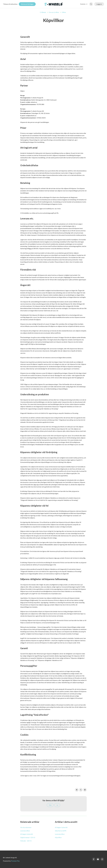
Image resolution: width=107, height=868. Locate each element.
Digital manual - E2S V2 (28, 837)
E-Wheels (43, 12)
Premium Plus (15, 861)
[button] (84, 4)
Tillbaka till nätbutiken (10, 4)
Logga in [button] (99, 4)
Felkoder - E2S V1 (26, 841)
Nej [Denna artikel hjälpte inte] (50, 805)
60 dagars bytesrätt (27, 834)
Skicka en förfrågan (27, 4)
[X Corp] (81, 790)
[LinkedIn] (85, 790)
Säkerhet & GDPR (61, 831)
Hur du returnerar (26, 827)
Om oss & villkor (54, 12)
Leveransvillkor (25, 831)
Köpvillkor (58, 837)
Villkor (64, 12)
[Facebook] (77, 790)
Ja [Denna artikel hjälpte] (57, 805)
